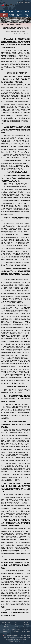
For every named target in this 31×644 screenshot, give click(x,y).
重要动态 (19, 12)
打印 (27, 34)
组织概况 (12, 12)
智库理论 (12, 15)
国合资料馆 (19, 15)
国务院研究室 (16, 628)
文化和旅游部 (26, 624)
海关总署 (16, 626)
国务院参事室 (6, 628)
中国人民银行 (6, 626)
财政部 (6, 624)
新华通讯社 (26, 628)
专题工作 (4, 15)
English (21, 2)
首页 (4, 12)
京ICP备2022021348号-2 (24, 636)
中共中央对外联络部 (6, 623)
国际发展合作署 (26, 626)
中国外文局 (26, 630)
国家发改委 (26, 623)
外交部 (16, 623)
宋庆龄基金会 (16, 632)
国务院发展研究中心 (16, 630)
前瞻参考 (27, 15)
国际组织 (18, 24)
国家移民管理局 (6, 632)
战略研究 (27, 12)
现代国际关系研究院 (26, 632)
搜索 (29, 2)
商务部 (16, 624)
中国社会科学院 (6, 630)
